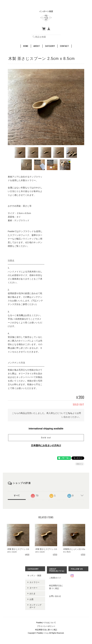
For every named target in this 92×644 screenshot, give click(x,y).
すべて (17, 495)
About (37, 46)
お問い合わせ (55, 596)
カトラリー (34, 581)
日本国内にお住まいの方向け (46, 445)
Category (50, 46)
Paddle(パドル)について (46, 619)
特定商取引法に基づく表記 (56, 587)
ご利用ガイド (55, 577)
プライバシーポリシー (46, 623)
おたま (32, 592)
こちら (69, 413)
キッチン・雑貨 (34, 575)
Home (26, 46)
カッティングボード (35, 603)
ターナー (33, 587)
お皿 (31, 597)
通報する (80, 464)
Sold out (46, 437)
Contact (64, 46)
